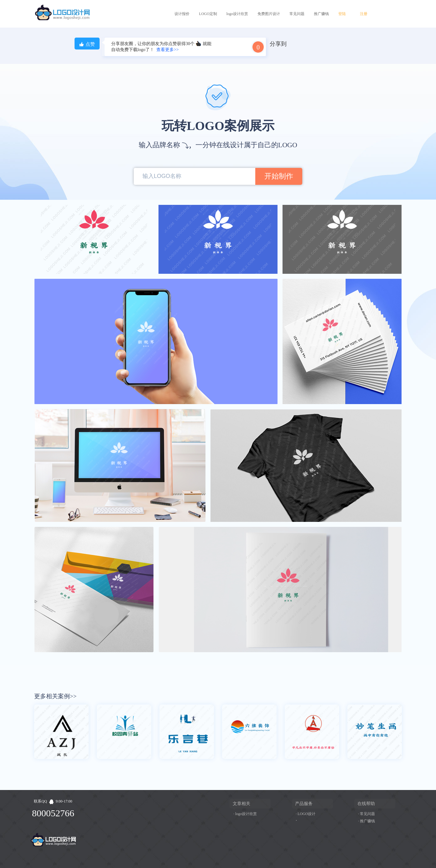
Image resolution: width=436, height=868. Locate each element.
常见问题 (297, 14)
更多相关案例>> (55, 696)
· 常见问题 (366, 814)
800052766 (53, 813)
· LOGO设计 (306, 814)
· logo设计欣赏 (245, 814)
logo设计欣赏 (237, 14)
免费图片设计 (269, 14)
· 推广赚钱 (366, 821)
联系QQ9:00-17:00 (53, 801)
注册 (364, 14)
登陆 (342, 14)
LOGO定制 (208, 14)
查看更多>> (168, 50)
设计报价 (182, 14)
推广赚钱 (321, 14)
